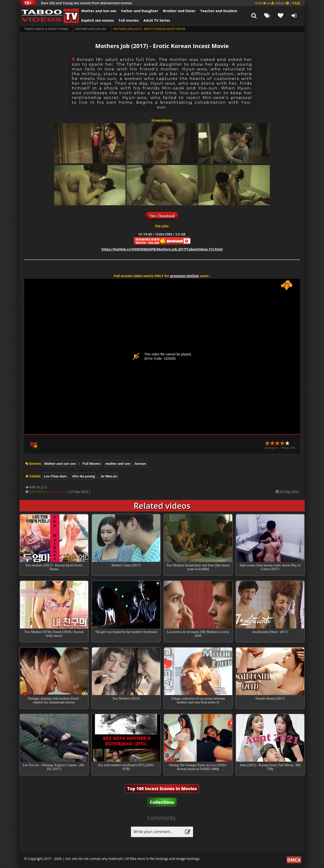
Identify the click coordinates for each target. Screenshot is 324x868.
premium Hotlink (184, 276)
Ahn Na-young (84, 476)
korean (140, 464)
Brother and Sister (179, 11)
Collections (162, 802)
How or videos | (277, 3)
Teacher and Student (219, 11)
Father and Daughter (140, 11)
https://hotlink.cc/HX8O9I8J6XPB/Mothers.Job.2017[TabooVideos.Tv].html (162, 249)
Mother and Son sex (99, 11)
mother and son (118, 464)
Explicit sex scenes (98, 20)
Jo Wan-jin (109, 476)
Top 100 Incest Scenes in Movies (162, 789)
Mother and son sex (91, 29)
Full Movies (92, 464)
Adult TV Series (157, 20)
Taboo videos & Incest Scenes (46, 29)
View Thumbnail (162, 216)
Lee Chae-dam (55, 476)
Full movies (129, 20)
